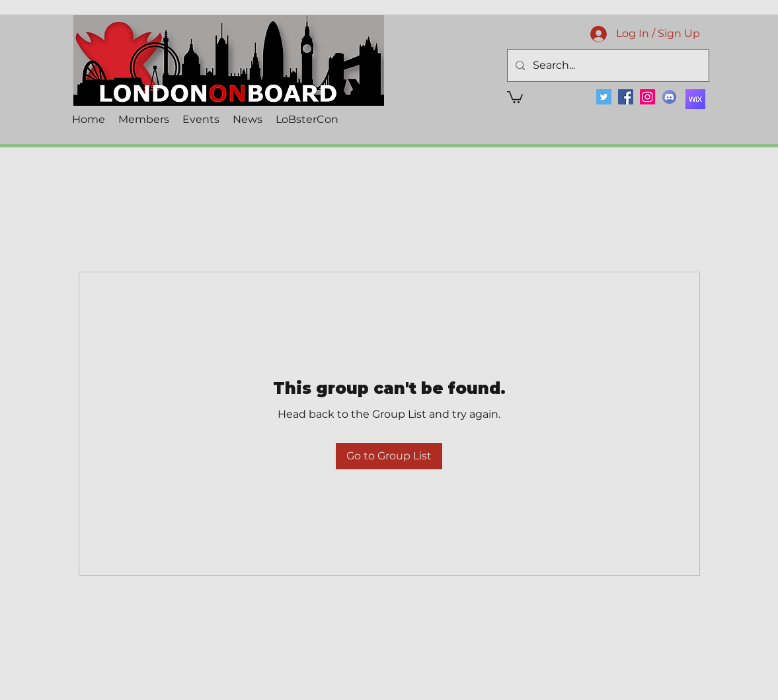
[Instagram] (647, 97)
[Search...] (607, 65)
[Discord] (669, 97)
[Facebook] (626, 97)
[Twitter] (604, 97)
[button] (515, 97)
